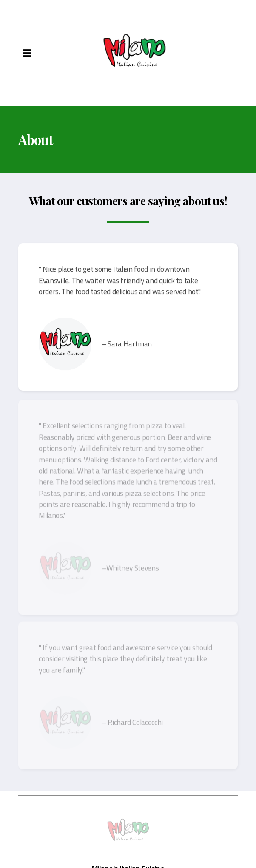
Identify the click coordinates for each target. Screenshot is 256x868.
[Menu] (27, 53)
